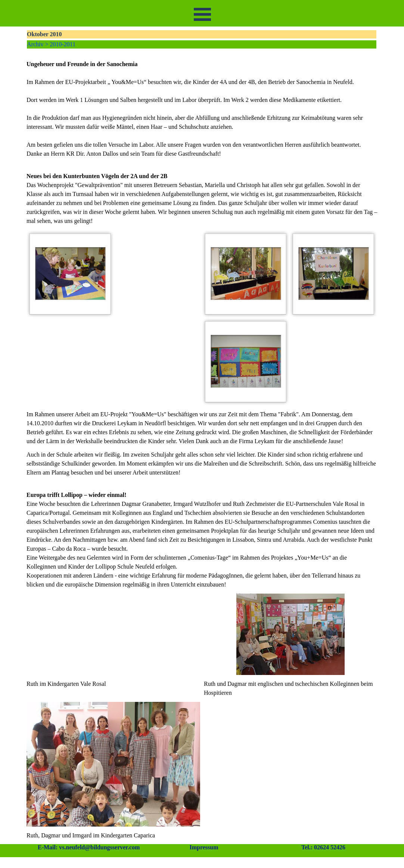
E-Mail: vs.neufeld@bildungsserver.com (89, 847)
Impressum (204, 847)
